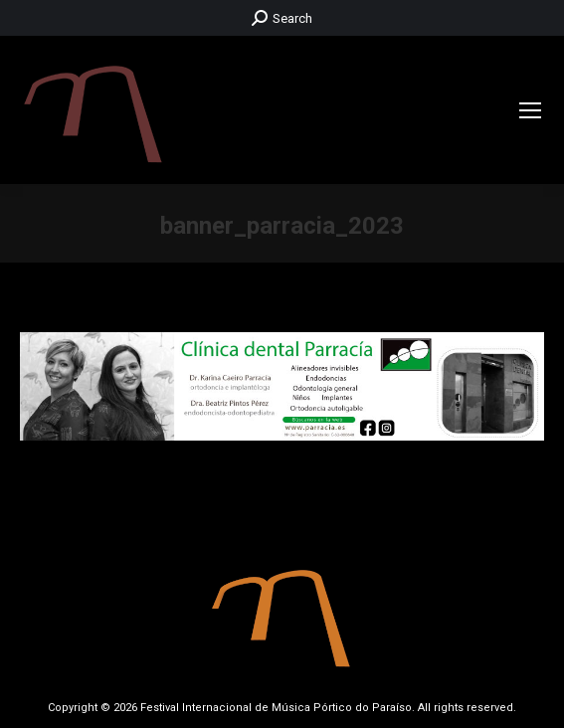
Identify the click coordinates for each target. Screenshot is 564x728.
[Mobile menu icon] (530, 110)
